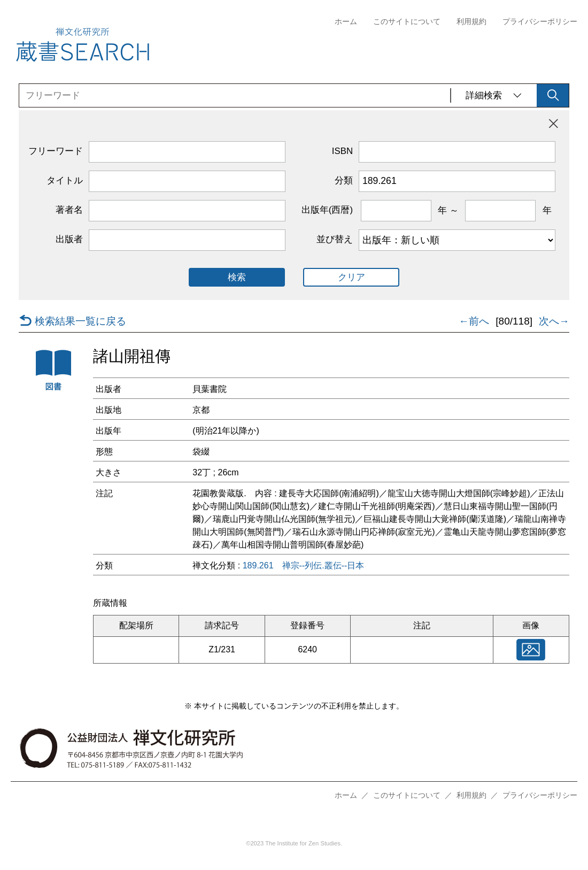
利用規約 (471, 22)
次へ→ (554, 321)
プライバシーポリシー (540, 22)
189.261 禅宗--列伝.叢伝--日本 (304, 566)
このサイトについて (407, 22)
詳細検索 (494, 95)
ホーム (346, 22)
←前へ (474, 321)
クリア (351, 277)
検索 (237, 277)
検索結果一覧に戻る (72, 321)
